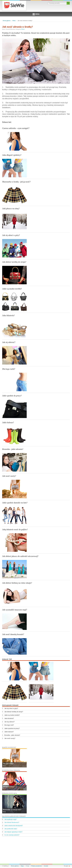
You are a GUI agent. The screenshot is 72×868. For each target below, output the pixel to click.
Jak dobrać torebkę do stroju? (14, 262)
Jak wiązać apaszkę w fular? (13, 832)
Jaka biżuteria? (8, 315)
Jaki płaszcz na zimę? (11, 209)
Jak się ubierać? (9, 342)
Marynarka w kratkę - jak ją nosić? (16, 182)
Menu (36, 14)
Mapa (22, 866)
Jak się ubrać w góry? (11, 235)
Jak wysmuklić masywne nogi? (15, 610)
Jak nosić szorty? (9, 476)
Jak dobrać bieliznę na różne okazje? (17, 583)
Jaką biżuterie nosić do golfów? (15, 530)
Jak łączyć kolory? (9, 787)
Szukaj (68, 3)
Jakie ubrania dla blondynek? (14, 826)
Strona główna (7, 21)
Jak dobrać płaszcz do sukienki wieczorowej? (20, 556)
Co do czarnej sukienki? (12, 835)
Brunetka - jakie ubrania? (13, 449)
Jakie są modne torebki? (12, 289)
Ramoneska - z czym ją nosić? (12, 810)
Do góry (66, 866)
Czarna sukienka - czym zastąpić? (16, 128)
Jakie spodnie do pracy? (12, 396)
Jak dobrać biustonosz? (12, 822)
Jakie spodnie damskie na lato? (15, 503)
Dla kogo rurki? (9, 369)
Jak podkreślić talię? (11, 829)
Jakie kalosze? (8, 423)
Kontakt (46, 866)
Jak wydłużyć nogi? (10, 819)
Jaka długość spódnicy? (12, 155)
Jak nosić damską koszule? (13, 634)
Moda (14, 21)
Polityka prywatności (36, 866)
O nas (27, 866)
